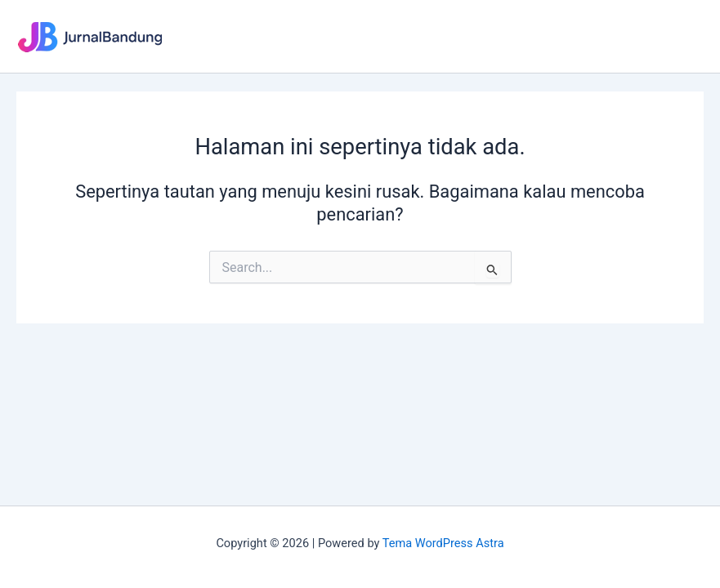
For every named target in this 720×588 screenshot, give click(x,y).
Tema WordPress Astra (443, 543)
